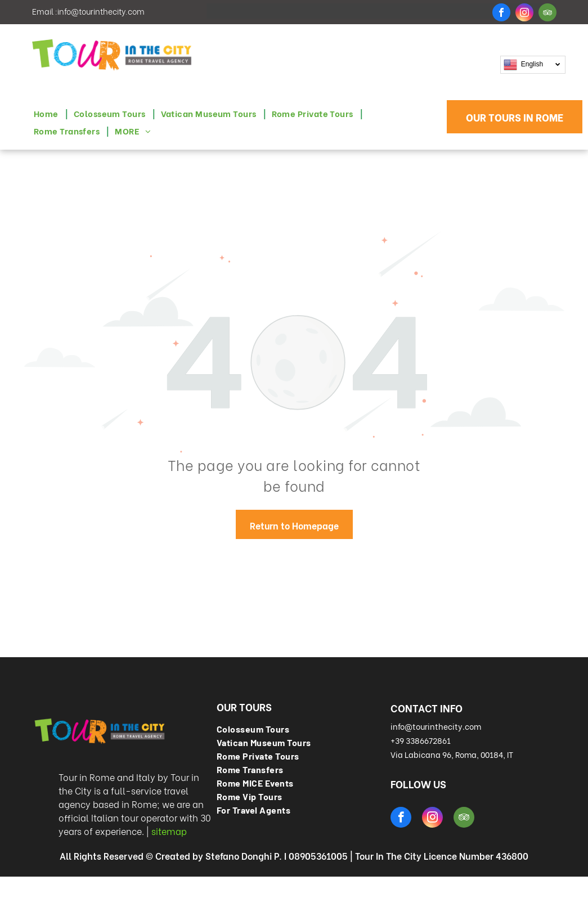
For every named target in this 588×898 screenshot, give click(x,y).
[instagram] (524, 14)
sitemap (169, 831)
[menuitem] (48, 113)
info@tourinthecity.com (101, 11)
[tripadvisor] (547, 14)
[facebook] (501, 14)
